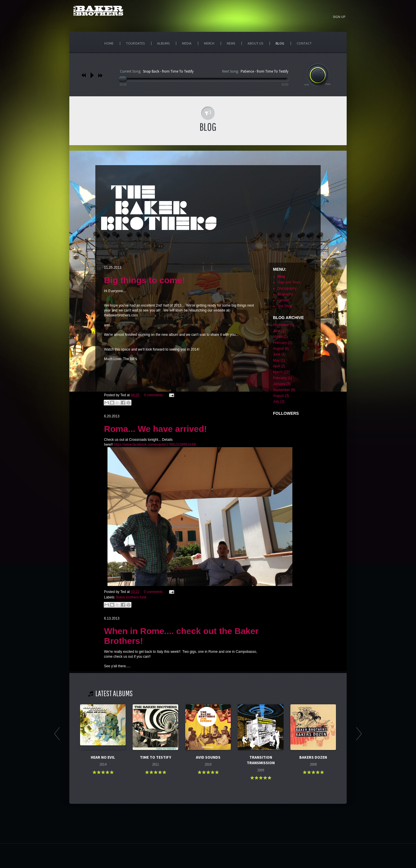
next (100, 75)
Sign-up (339, 17)
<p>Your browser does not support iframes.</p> (208, 411)
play (92, 75)
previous (84, 75)
